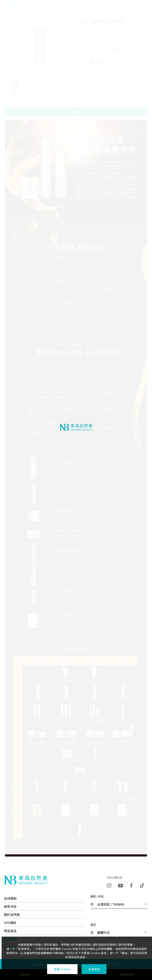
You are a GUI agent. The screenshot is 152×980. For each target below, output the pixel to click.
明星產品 (10, 931)
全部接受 (94, 969)
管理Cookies (62, 969)
